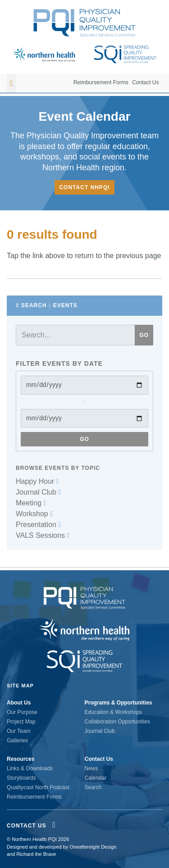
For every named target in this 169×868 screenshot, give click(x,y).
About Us (19, 703)
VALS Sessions (43, 535)
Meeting (31, 503)
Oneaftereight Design (93, 847)
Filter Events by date (59, 364)
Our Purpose (22, 712)
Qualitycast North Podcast (38, 787)
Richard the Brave (36, 854)
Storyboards (21, 778)
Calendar (96, 778)
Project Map (21, 722)
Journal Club (38, 492)
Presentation (38, 525)
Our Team (18, 731)
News (91, 768)
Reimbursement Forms (101, 82)
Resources (21, 759)
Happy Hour (37, 481)
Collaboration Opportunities (117, 722)
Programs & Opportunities (119, 703)
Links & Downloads (30, 768)
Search (34, 305)
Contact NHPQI (84, 187)
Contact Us (145, 82)
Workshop (34, 514)
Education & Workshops (114, 712)
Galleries (17, 741)
